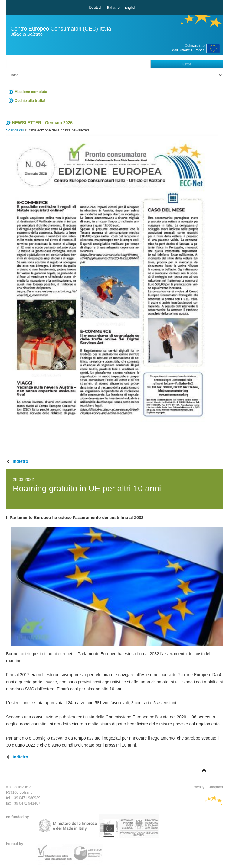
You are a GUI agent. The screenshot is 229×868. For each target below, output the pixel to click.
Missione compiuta (31, 92)
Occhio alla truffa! (30, 101)
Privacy (198, 787)
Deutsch (96, 8)
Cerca (187, 64)
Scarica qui (15, 130)
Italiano (113, 8)
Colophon (215, 787)
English (130, 8)
